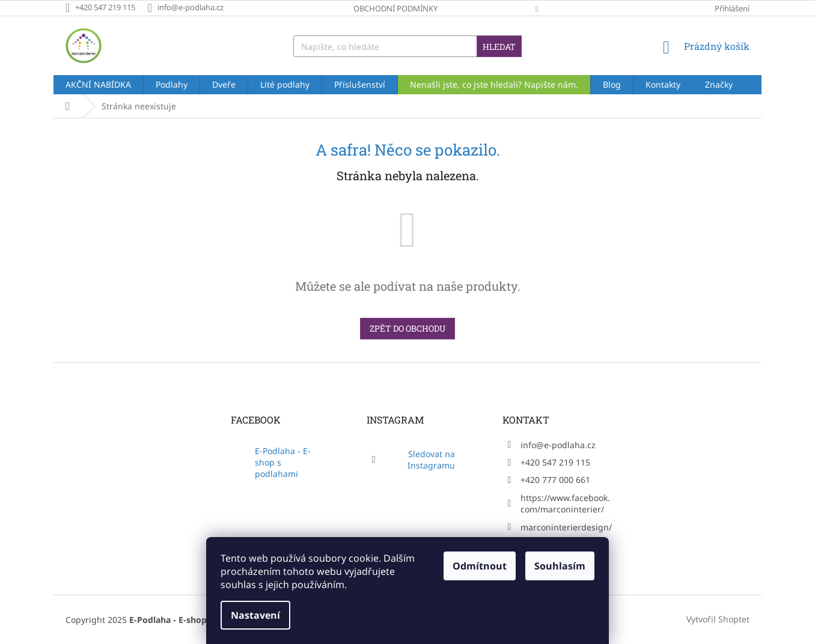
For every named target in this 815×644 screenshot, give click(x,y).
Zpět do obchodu (407, 328)
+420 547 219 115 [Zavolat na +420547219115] (555, 462)
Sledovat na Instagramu (431, 460)
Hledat (499, 47)
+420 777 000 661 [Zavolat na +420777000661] (555, 480)
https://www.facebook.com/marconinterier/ (565, 503)
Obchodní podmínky (395, 8)
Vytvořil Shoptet (718, 619)
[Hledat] (407, 46)
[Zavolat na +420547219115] (106, 7)
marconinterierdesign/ (566, 527)
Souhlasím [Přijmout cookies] (560, 566)
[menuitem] (98, 85)
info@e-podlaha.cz (558, 445)
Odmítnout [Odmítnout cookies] (480, 566)
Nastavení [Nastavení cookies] (255, 615)
